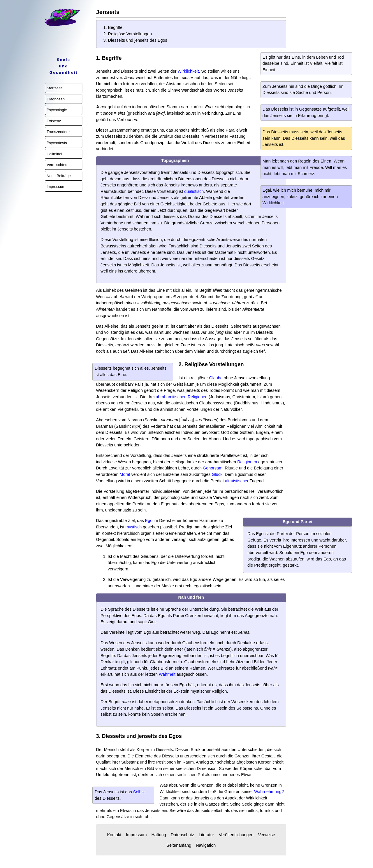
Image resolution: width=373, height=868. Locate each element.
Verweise (267, 835)
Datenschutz (182, 835)
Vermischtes (57, 165)
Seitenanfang (179, 845)
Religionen (247, 462)
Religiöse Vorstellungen (130, 34)
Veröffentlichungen (236, 835)
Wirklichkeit (188, 71)
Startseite (55, 88)
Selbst (139, 792)
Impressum (56, 187)
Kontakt (114, 835)
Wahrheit (167, 674)
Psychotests (57, 143)
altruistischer (237, 481)
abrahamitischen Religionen (182, 397)
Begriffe (115, 27)
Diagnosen (56, 99)
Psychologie (57, 110)
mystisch (133, 527)
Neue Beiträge (59, 176)
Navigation (206, 845)
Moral (125, 474)
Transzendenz (59, 132)
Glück (217, 474)
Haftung (159, 835)
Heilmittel (54, 154)
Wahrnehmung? (269, 792)
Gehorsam (213, 468)
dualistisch (194, 191)
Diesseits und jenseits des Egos (138, 40)
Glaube (216, 378)
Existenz (54, 121)
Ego (149, 521)
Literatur (206, 835)
